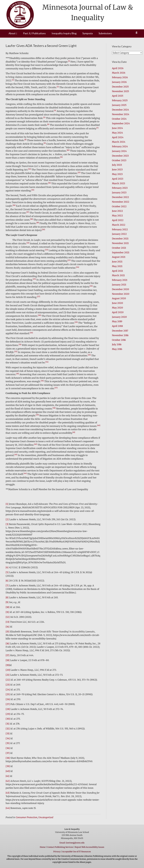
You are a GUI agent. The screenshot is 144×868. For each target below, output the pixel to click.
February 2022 (120, 229)
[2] (7, 519)
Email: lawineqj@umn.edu (72, 843)
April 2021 (117, 271)
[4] (7, 567)
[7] (7, 585)
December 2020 (120, 289)
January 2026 (119, 82)
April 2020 (118, 312)
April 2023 (118, 179)
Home (43, 847)
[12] (8, 617)
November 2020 (121, 294)
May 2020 (117, 308)
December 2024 (120, 110)
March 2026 (119, 73)
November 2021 (120, 243)
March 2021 (118, 275)
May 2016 (117, 349)
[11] (7, 612)
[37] (8, 753)
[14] (8, 627)
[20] (8, 670)
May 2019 (117, 321)
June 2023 (117, 169)
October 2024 (119, 119)
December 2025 (120, 87)
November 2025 (120, 91)
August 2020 (119, 298)
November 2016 (120, 335)
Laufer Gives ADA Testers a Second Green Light (41, 46)
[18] (8, 660)
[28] (8, 709)
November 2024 (121, 114)
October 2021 (119, 248)
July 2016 (117, 344)
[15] (8, 632)
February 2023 (120, 188)
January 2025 (119, 105)
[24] (8, 690)
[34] (8, 738)
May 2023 (117, 174)
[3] (7, 524)
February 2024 (120, 146)
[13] (8, 622)
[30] (8, 719)
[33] (8, 733)
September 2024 (121, 123)
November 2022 (121, 202)
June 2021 (117, 262)
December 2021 (120, 239)
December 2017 (120, 331)
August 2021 (119, 257)
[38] (8, 758)
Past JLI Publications (34, 33)
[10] (8, 607)
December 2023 (120, 156)
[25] (8, 694)
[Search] (136, 33)
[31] (8, 724)
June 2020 (117, 303)
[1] (7, 504)
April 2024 (118, 137)
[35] (8, 743)
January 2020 (119, 317)
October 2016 (119, 340)
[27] (8, 704)
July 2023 (117, 165)
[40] (8, 771)
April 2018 (117, 326)
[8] (7, 597)
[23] (8, 685)
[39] (8, 766)
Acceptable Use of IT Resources (76, 852)
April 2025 (118, 96)
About (12, 33)
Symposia (88, 33)
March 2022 (119, 225)
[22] (8, 680)
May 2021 (117, 266)
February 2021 (120, 280)
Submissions (105, 33)
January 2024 (119, 151)
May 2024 (117, 133)
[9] (7, 602)
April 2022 (118, 220)
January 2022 (119, 234)
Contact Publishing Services (60, 847)
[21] (8, 675)
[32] (8, 729)
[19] (8, 665)
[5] (7, 572)
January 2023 (119, 192)
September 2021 (121, 252)
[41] (8, 776)
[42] (8, 781)
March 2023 (118, 183)
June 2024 (117, 128)
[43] (8, 793)
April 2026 (118, 68)
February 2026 (120, 77)
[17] (8, 655)
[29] (8, 714)
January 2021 (119, 285)
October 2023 (119, 160)
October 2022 (119, 206)
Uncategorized (46, 817)
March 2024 (119, 142)
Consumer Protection (27, 817)
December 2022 (120, 197)
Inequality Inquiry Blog (64, 33)
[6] (7, 581)
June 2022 (117, 211)
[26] (8, 699)
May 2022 (117, 216)
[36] (8, 748)
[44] (8, 808)
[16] (8, 643)
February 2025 (120, 100)
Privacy (57, 852)
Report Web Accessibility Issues (90, 847)
